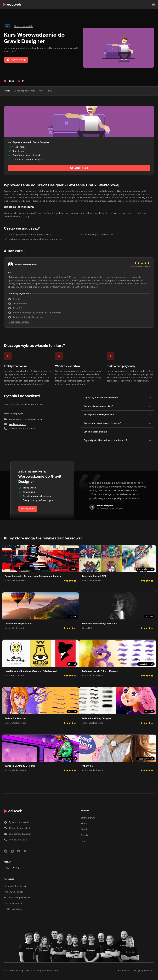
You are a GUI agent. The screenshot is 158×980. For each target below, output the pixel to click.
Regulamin (123, 971)
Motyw (7, 862)
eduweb (85, 811)
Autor (42, 91)
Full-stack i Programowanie (17, 898)
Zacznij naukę (28, 509)
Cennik (84, 835)
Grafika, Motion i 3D (14, 903)
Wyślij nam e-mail (18, 424)
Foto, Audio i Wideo (14, 892)
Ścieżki (84, 829)
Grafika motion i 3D (24, 26)
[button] (153, 5)
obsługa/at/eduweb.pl (20, 834)
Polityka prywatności (144, 971)
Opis (8, 91)
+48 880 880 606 (18, 840)
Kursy (84, 824)
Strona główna (88, 818)
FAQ (50, 91)
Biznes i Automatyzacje (15, 886)
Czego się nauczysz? (24, 91)
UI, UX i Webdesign (14, 909)
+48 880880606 (27, 429)
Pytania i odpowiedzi (19, 822)
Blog (83, 841)
